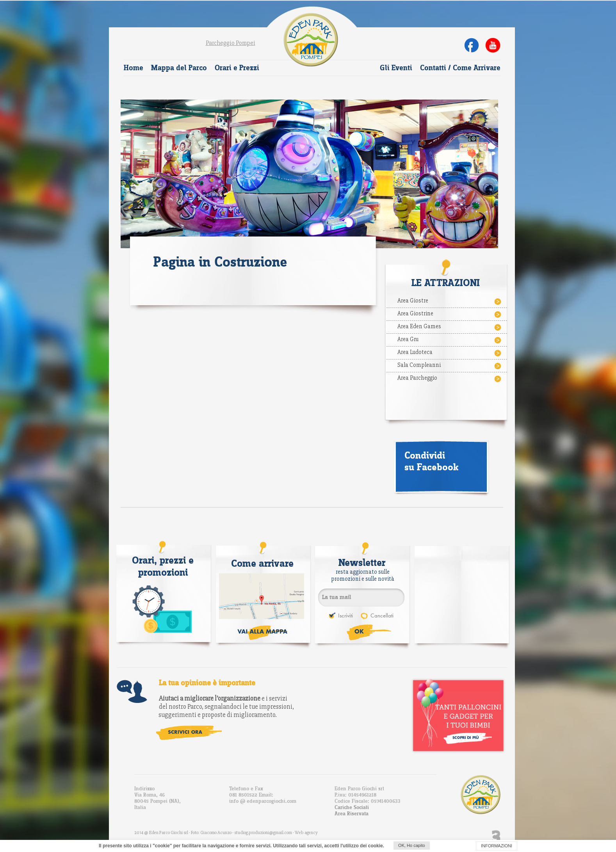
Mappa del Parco (179, 68)
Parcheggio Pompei (231, 43)
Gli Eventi (396, 68)
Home (134, 68)
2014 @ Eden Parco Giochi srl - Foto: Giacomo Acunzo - (184, 833)
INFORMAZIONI (497, 846)
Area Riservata (352, 814)
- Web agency (305, 833)
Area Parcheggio (450, 379)
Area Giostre (450, 301)
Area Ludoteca (450, 353)
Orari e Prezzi (237, 68)
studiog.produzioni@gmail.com (263, 833)
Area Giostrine (450, 314)
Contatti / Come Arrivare (460, 68)
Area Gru (450, 340)
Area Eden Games (450, 327)
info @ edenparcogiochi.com (263, 801)
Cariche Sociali (352, 808)
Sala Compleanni (450, 366)
